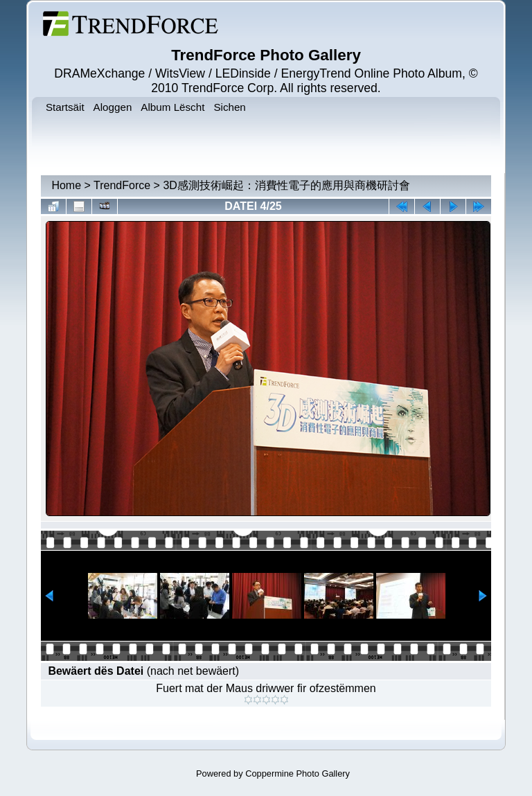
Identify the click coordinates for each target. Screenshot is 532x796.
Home (66, 185)
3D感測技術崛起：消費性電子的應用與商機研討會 (286, 185)
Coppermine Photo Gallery (298, 773)
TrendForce (122, 185)
